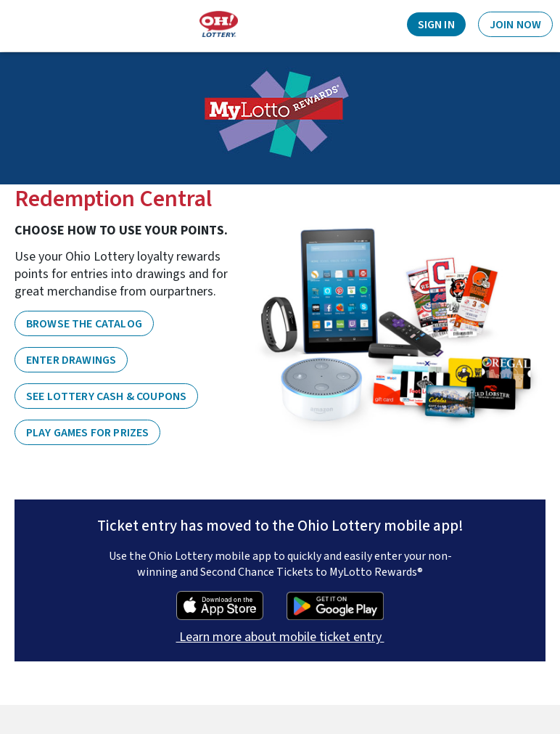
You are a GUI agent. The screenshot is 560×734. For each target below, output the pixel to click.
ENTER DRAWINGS (71, 360)
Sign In (436, 25)
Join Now (515, 25)
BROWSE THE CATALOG (84, 324)
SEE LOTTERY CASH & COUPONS (106, 396)
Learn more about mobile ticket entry (280, 637)
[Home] (219, 24)
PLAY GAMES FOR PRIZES (87, 433)
